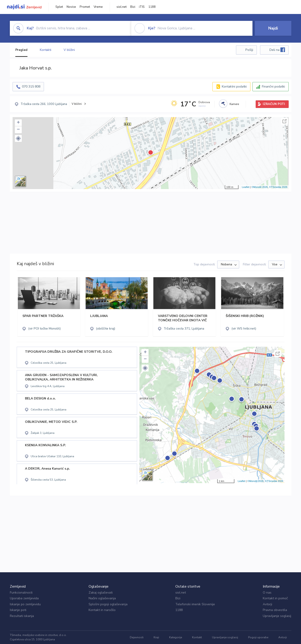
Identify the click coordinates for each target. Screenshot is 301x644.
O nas (267, 593)
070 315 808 (31, 87)
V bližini (69, 50)
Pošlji (249, 50)
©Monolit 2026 (260, 187)
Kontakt (197, 637)
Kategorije (176, 637)
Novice (71, 7)
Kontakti (46, 50)
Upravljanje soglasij (277, 616)
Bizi (133, 7)
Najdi (273, 28)
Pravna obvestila (275, 610)
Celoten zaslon (285, 121)
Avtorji (267, 604)
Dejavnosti (137, 637)
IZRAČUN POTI (274, 104)
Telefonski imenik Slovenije (195, 604)
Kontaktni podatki (234, 87)
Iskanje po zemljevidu (25, 604)
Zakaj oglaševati (101, 593)
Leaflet (246, 187)
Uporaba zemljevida (24, 598)
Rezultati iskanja (22, 616)
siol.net (122, 7)
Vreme (98, 7)
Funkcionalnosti (21, 593)
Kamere (234, 104)
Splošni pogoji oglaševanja (108, 604)
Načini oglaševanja (102, 598)
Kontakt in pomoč (275, 598)
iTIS (142, 7)
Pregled (21, 50)
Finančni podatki (273, 87)
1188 (152, 7)
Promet (85, 7)
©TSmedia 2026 (278, 187)
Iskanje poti (18, 610)
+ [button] (18, 123)
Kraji (156, 637)
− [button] (18, 130)
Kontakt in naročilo (102, 610)
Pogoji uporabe (258, 637)
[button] (18, 138)
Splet (59, 7)
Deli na (277, 50)
